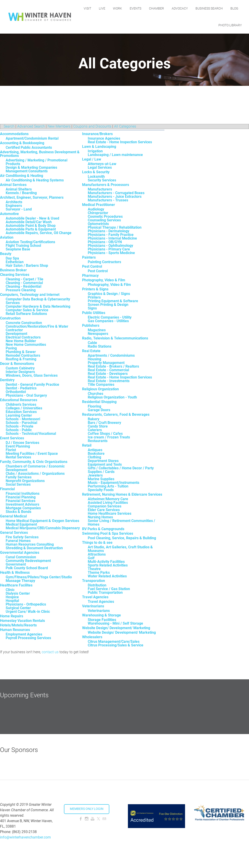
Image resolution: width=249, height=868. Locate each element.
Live (102, 8)
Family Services (19, 477)
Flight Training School (23, 246)
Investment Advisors (22, 504)
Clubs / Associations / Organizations (35, 474)
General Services (14, 533)
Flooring (94, 406)
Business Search (209, 8)
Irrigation (95, 151)
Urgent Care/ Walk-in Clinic (28, 612)
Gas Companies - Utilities (108, 321)
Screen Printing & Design (108, 305)
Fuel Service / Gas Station (109, 589)
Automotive (9, 214)
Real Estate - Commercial (108, 370)
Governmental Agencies (20, 553)
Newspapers (98, 334)
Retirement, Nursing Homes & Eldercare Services (122, 494)
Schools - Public (19, 430)
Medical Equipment (21, 524)
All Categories (125, 126)
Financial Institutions (23, 493)
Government (16, 564)
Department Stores (103, 461)
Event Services (12, 438)
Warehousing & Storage (101, 615)
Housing (94, 359)
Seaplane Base (18, 249)
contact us (50, 652)
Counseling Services (104, 220)
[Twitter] (98, 819)
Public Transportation (105, 592)
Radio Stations (100, 346)
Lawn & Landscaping (99, 147)
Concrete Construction (24, 323)
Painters (89, 257)
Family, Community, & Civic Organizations (34, 462)
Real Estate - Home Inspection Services (120, 142)
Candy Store (98, 426)
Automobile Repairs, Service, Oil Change (39, 233)
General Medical (13, 516)
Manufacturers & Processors (106, 185)
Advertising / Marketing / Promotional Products (37, 162)
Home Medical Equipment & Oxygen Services (42, 521)
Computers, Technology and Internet (30, 295)
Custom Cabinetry (20, 368)
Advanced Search (31, 126)
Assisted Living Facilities (108, 503)
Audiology (96, 209)
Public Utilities (94, 313)
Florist (11, 450)
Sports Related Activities (108, 565)
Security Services (102, 180)
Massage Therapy (20, 581)
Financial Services (21, 501)
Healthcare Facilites (16, 585)
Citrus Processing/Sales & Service (116, 645)
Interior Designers (20, 372)
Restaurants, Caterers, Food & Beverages (116, 414)
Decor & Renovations (17, 364)
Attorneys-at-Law (102, 164)
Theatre (94, 569)
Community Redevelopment (28, 561)
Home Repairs (12, 616)
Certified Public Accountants (29, 147)
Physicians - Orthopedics (26, 604)
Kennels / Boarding (21, 193)
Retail (87, 445)
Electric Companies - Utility (110, 317)
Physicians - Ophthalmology (110, 246)
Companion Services (105, 506)
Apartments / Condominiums (111, 355)
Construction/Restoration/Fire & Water (37, 326)
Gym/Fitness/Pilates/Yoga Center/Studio (39, 577)
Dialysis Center (18, 593)
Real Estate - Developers (108, 374)
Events (135, 8)
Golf (91, 558)
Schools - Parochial (21, 423)
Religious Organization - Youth (112, 397)
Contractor (14, 330)
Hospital (12, 601)
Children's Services (21, 404)
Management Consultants (27, 171)
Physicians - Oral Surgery (26, 395)
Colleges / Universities (24, 408)
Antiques (95, 450)
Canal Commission (21, 557)
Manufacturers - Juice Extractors (115, 197)
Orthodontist (16, 392)
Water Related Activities (107, 576)
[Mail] (104, 819)
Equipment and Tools (105, 464)
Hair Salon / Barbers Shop (27, 266)
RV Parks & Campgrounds (103, 529)
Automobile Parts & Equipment (31, 229)
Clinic (10, 590)
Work (117, 8)
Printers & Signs (95, 289)
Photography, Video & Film (104, 280)
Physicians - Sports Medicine (111, 253)
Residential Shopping (99, 402)
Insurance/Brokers (97, 134)
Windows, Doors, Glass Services (32, 375)
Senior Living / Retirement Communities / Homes (121, 523)
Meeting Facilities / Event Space (32, 454)
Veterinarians (93, 606)
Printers (94, 297)
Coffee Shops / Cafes (105, 434)
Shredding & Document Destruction (34, 548)
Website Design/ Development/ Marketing (116, 628)
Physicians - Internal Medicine (112, 238)
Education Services (21, 412)
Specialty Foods (101, 490)
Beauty (6, 254)
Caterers (95, 430)
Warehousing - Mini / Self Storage (115, 623)
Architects (14, 202)
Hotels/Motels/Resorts (18, 625)
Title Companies (101, 385)
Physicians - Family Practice (111, 235)
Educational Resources (19, 400)
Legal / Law (92, 159)
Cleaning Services (15, 275)
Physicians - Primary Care (109, 249)
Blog (234, 8)
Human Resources (15, 630)
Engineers (14, 206)
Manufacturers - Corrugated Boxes (116, 193)
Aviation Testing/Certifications (30, 242)
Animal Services (13, 185)
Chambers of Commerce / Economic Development (35, 468)
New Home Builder (21, 341)
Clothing (94, 457)
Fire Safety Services (22, 537)
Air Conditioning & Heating (22, 176)
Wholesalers (92, 637)
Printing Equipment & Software (113, 301)
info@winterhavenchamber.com (25, 837)
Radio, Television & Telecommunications (115, 338)
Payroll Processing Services (28, 638)
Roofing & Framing (21, 359)
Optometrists (98, 224)
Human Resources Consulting (30, 544)
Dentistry (7, 380)
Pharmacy (90, 276)
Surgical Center (18, 608)
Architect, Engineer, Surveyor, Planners (32, 197)
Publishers (91, 325)
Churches (95, 394)
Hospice (12, 597)
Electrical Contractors (23, 337)
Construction (10, 318)
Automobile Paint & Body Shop (31, 226)
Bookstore (96, 454)
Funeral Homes (18, 541)
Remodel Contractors (23, 355)
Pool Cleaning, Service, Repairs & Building (122, 538)
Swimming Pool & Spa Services (108, 533)
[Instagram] (87, 819)
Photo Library (230, 25)
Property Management (106, 363)
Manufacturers (100, 189)
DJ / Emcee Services (22, 443)
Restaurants (98, 441)
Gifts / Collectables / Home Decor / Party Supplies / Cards (121, 470)
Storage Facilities (102, 620)
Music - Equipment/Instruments (114, 483)
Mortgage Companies (23, 508)
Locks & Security (96, 172)
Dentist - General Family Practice (32, 385)
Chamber (156, 8)
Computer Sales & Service (27, 310)
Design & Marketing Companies (31, 167)
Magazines (97, 330)
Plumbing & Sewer (21, 352)
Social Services (18, 484)
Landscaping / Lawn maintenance (115, 155)
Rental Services (18, 457)
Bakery (94, 419)
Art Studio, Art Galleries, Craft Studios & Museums (120, 549)
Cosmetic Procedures (105, 216)
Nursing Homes (100, 517)
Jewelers (95, 475)
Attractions (97, 554)
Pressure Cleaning (21, 290)
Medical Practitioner (99, 205)
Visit (87, 8)
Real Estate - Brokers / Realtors (113, 366)
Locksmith (96, 177)
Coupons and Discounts (92, 126)
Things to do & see (97, 543)
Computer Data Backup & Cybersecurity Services (38, 301)
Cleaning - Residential (23, 286)
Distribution (97, 585)
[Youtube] (93, 819)
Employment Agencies (24, 634)
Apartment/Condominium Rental (32, 138)
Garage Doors (99, 410)
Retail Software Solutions (26, 314)
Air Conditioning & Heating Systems (35, 180)
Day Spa (12, 258)
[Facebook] (81, 819)
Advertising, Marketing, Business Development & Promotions (40, 154)
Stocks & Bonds (18, 512)
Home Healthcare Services (110, 513)
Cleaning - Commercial (24, 283)
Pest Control (92, 266)
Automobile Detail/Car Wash (29, 222)
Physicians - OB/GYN (105, 242)
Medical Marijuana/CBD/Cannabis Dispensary (43, 528)
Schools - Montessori (23, 419)
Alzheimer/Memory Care (108, 499)
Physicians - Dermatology (109, 231)
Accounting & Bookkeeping (22, 143)
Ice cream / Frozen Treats (109, 437)
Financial (7, 489)
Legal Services (100, 167)
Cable (92, 343)
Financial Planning (21, 497)
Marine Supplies (101, 479)
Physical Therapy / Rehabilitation (115, 227)
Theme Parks (99, 572)
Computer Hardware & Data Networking (38, 306)
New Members (59, 126)
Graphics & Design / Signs (109, 294)
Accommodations (14, 134)
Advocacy (180, 8)
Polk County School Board (27, 568)
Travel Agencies (95, 597)
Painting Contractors (104, 262)
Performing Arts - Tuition (108, 486)
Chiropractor (98, 213)
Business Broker (13, 270)
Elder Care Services (104, 510)
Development (16, 334)
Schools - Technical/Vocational (31, 434)
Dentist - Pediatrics (21, 388)
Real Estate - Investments (109, 381)
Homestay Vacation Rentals (22, 621)
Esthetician (15, 262)
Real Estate (91, 351)
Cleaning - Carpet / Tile (24, 279)
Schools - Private (20, 426)
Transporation (94, 581)
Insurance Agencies (104, 138)
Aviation (7, 237)
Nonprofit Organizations (25, 481)
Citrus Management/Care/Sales (114, 642)
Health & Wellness (15, 572)
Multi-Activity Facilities (106, 562)
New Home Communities (26, 345)
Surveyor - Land (19, 209)
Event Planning (18, 446)
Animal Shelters (19, 189)
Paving (11, 348)
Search (9, 126)
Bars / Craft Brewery (104, 423)
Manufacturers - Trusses (108, 200)
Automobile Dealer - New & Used (32, 218)
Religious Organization (100, 389)
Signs (92, 308)
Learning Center (19, 415)
